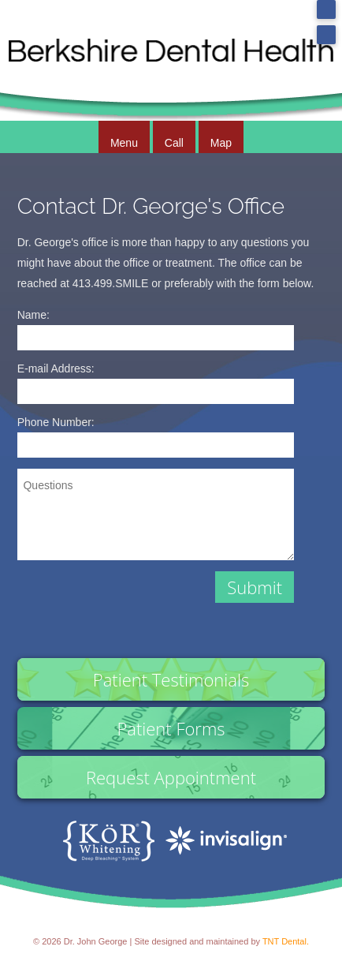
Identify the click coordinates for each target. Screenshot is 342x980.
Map (221, 143)
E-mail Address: (56, 368)
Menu (124, 143)
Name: (33, 315)
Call (174, 143)
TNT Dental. (286, 941)
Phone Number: (56, 422)
